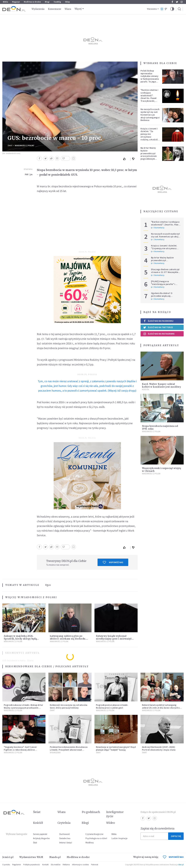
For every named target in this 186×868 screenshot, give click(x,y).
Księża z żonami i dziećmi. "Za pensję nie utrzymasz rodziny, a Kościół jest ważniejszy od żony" (150, 137)
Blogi (47, 2)
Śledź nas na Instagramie (159, 334)
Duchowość (65, 834)
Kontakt (45, 865)
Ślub (35, 843)
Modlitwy (90, 843)
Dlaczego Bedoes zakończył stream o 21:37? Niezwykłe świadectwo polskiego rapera (165, 273)
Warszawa (152, 9)
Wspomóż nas (113, 562)
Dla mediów (56, 865)
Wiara (68, 9)
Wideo (110, 823)
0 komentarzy (158, 228)
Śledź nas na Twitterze (158, 327)
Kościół (146, 389)
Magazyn (16, 2)
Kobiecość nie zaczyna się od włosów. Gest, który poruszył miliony (69, 706)
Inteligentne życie (115, 814)
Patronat (95, 865)
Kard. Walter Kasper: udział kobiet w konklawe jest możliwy (161, 385)
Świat (10, 146)
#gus (48, 585)
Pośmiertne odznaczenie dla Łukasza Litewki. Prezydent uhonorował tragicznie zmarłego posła (69, 750)
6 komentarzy (158, 252)
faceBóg (57, 2)
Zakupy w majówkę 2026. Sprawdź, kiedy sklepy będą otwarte (20, 639)
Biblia (5, 2)
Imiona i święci (66, 843)
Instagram (182, 2)
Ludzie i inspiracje (119, 838)
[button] (172, 9)
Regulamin (17, 865)
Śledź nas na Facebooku (158, 321)
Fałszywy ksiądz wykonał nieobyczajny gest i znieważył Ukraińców (114, 639)
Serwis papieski (40, 834)
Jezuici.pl (8, 857)
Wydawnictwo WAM (31, 857)
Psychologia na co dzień (96, 838)
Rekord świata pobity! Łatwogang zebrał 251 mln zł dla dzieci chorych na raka (161, 708)
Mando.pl (55, 857)
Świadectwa (65, 838)
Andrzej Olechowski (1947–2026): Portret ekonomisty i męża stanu (159, 748)
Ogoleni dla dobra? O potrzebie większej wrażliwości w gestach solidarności (162, 297)
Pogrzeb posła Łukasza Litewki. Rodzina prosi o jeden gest (112, 706)
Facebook (172, 2)
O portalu (6, 865)
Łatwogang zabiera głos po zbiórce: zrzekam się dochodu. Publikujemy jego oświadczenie (69, 639)
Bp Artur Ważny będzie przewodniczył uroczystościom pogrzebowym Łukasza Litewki (149, 155)
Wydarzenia (38, 9)
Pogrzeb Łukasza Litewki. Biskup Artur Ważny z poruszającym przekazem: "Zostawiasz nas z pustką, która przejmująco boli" (23, 709)
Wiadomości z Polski (24, 146)
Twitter (177, 2)
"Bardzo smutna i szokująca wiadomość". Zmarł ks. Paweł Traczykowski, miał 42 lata (149, 97)
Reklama (66, 865)
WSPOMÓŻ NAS (173, 857)
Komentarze (55, 9)
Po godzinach (91, 812)
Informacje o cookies (80, 865)
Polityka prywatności (32, 865)
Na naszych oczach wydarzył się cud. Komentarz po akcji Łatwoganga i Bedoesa (150, 115)
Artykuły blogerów (41, 838)
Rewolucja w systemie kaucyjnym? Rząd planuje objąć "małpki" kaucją (116, 748)
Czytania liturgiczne (94, 834)
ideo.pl (181, 865)
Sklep (67, 2)
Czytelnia (64, 823)
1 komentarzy (158, 240)
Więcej (78, 9)
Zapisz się (176, 836)
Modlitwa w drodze (32, 2)
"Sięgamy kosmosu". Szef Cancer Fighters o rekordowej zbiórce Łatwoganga (20, 750)
